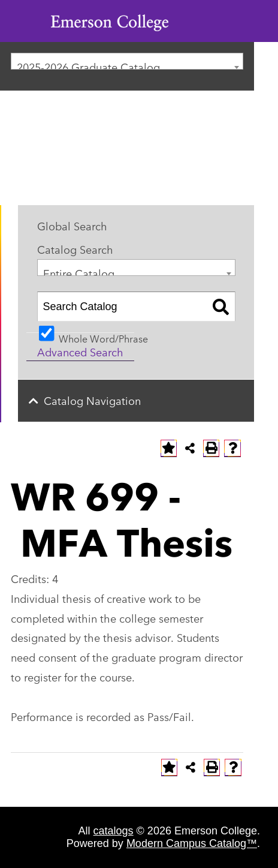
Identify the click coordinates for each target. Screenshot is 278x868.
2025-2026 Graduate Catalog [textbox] (88, 64)
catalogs (114, 831)
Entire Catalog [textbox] (79, 270)
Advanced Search (80, 352)
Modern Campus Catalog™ (192, 843)
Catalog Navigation (92, 400)
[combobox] (127, 61)
